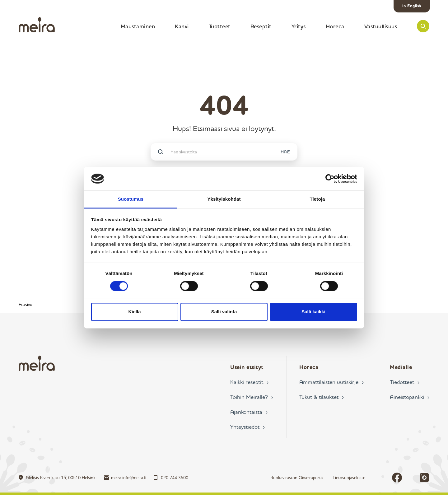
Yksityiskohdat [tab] (224, 199)
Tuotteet (220, 26)
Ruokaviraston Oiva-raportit (297, 477)
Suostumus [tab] (131, 199)
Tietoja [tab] (317, 199)
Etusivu (26, 304)
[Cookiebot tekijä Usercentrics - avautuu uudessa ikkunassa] (330, 179)
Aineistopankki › (410, 397)
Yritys (299, 26)
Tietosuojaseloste (349, 477)
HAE (285, 152)
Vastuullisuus (381, 26)
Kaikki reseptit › (249, 382)
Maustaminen (138, 26)
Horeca (335, 26)
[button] (423, 26)
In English (412, 6)
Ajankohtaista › (249, 412)
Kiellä (134, 312)
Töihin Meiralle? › (252, 397)
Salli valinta (224, 312)
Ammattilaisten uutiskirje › (331, 382)
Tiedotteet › (405, 382)
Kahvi (182, 26)
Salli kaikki (313, 312)
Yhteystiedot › (247, 427)
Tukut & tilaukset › (322, 397)
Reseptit (261, 26)
